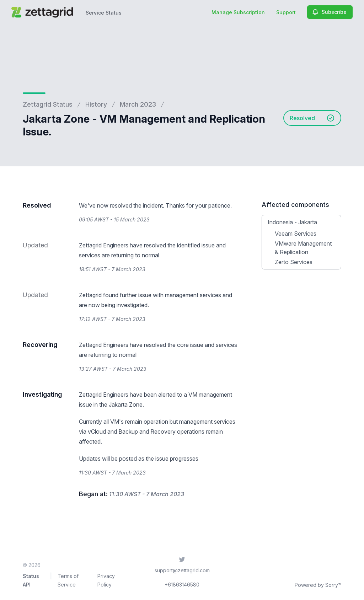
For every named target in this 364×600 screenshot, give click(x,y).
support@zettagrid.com (182, 570)
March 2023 (138, 104)
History (96, 104)
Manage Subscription (238, 12)
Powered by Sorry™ (318, 585)
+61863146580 (182, 585)
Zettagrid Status (48, 104)
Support (286, 12)
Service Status (104, 13)
